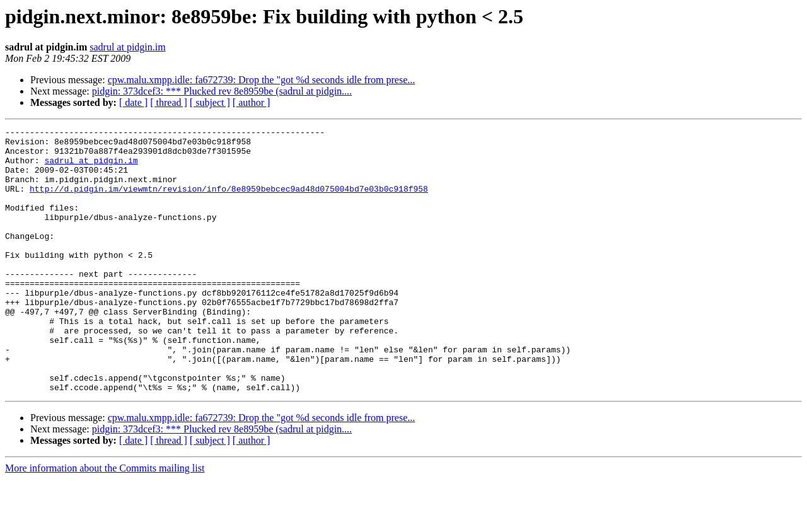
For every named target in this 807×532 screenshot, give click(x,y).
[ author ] (252, 102)
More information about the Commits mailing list (105, 521)
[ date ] (133, 102)
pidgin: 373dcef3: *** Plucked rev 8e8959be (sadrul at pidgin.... (222, 91)
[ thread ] (169, 102)
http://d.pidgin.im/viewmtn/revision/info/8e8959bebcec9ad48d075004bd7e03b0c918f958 (229, 202)
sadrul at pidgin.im (127, 47)
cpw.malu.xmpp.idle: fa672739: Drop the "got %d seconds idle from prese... (262, 80)
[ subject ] (210, 102)
